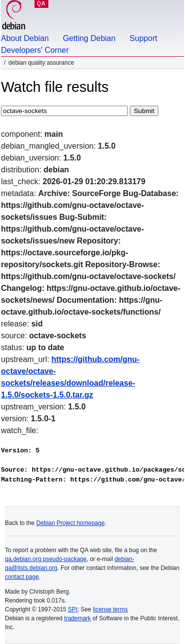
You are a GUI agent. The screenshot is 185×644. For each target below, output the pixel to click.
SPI (73, 609)
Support (144, 38)
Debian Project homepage (70, 523)
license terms (110, 609)
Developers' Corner (35, 50)
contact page (22, 577)
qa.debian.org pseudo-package (46, 559)
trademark (77, 618)
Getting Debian (89, 38)
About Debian (25, 38)
